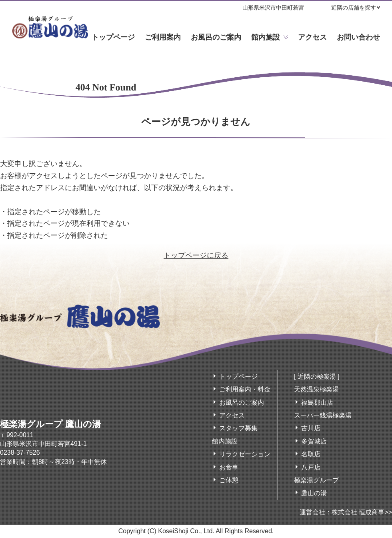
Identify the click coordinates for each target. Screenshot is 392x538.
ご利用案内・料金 (245, 389)
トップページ (113, 37)
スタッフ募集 (238, 428)
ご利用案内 (163, 37)
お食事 (229, 467)
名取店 (311, 454)
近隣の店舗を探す (354, 7)
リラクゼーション (245, 454)
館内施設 (266, 37)
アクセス (312, 37)
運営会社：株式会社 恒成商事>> (346, 512)
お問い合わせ (358, 37)
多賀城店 (314, 441)
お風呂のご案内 (216, 37)
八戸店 (311, 467)
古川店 (311, 428)
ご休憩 (229, 480)
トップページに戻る (196, 255)
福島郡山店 (317, 402)
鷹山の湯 (314, 493)
